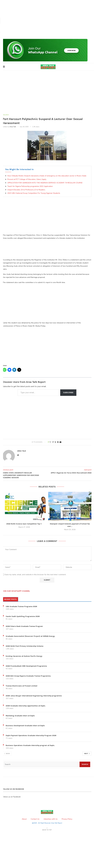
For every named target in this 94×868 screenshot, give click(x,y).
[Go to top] (47, 830)
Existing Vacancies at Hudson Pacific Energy (24, 656)
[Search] (42, 765)
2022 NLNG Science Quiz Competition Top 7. (24, 524)
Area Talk (13, 127)
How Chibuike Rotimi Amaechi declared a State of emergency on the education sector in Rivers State (47, 176)
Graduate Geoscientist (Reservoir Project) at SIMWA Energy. (30, 636)
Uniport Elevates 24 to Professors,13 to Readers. (26, 190)
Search (85, 765)
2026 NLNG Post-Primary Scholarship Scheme (25, 646)
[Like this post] (50, 442)
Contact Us (35, 819)
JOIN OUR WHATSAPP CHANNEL (16, 591)
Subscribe (68, 393)
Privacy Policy (67, 819)
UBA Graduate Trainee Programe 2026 (21, 607)
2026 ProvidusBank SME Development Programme (26, 666)
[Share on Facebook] (53, 442)
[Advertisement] (47, 19)
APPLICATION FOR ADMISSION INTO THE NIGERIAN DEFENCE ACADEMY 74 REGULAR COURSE (45, 183)
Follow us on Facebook (12, 797)
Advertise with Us (51, 819)
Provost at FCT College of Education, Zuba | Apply (27, 179)
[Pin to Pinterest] (58, 442)
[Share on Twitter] (55, 442)
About (24, 819)
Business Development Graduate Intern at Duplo (25, 726)
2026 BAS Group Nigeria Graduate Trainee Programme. (28, 676)
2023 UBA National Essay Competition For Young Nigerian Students (34, 193)
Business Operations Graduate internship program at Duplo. (30, 746)
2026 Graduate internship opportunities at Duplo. (26, 706)
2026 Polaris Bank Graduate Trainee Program (24, 627)
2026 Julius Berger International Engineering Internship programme (34, 696)
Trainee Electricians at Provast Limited (21, 686)
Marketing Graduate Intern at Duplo (20, 716)
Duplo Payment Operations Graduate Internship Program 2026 (31, 736)
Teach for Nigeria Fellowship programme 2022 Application (30, 186)
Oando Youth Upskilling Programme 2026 (23, 617)
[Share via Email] (60, 442)
